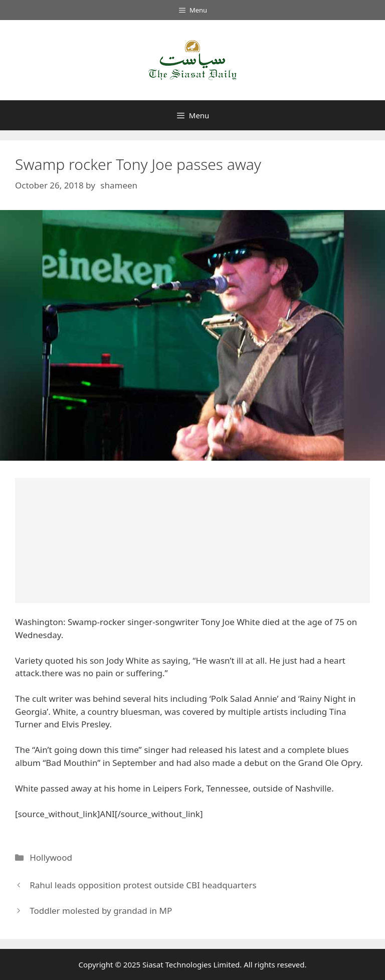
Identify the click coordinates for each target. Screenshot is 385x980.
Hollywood (51, 857)
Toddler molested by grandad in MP (101, 911)
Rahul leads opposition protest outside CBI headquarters (143, 885)
